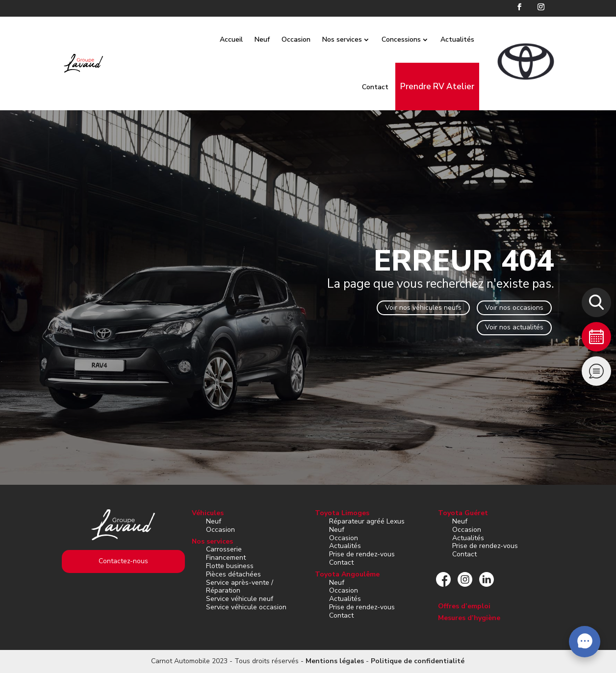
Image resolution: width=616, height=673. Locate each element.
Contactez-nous (123, 561)
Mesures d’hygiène (469, 618)
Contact (386, 87)
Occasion (307, 39)
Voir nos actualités (514, 327)
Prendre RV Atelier (448, 87)
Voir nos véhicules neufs (423, 308)
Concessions (412, 39)
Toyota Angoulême (347, 574)
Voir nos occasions (514, 308)
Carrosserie (224, 549)
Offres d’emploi (464, 606)
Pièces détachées (233, 574)
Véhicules (208, 513)
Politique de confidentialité (418, 661)
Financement (226, 558)
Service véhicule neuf (240, 599)
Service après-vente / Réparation (240, 587)
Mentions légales (335, 661)
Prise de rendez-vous (362, 554)
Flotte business (230, 566)
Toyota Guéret (463, 513)
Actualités (468, 39)
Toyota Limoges (342, 513)
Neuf (273, 39)
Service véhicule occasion (246, 607)
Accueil (242, 39)
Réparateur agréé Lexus (367, 521)
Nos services (353, 39)
